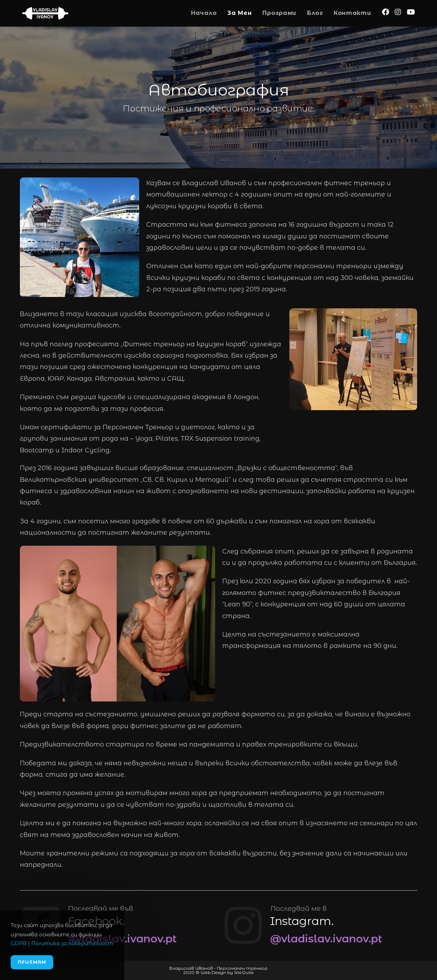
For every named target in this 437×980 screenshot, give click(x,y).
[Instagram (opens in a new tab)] (398, 12)
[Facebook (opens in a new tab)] (386, 12)
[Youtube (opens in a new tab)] (411, 12)
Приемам (32, 962)
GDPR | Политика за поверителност (62, 943)
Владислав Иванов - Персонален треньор (218, 968)
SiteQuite (244, 972)
